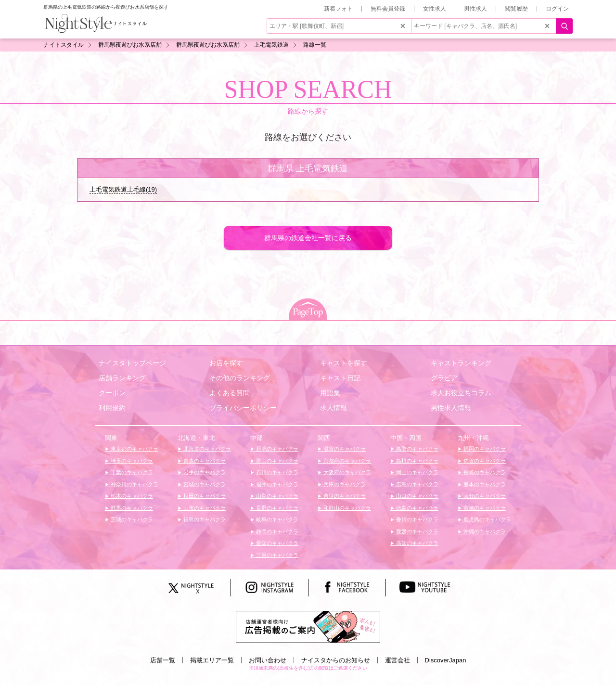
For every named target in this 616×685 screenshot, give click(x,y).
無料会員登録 (388, 9)
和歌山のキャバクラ (346, 508)
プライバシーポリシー (243, 408)
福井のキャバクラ (276, 484)
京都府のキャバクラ (346, 461)
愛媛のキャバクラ (417, 531)
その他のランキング (240, 378)
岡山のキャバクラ (417, 472)
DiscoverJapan (446, 660)
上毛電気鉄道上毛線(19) (123, 189)
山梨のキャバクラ (276, 496)
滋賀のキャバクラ (344, 449)
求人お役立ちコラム (461, 393)
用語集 (330, 393)
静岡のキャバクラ (276, 531)
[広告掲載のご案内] (308, 626)
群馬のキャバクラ (131, 508)
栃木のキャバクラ (131, 496)
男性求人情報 (451, 408)
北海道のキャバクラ (206, 449)
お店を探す (226, 363)
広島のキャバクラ (417, 484)
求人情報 (334, 408)
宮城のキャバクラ (204, 484)
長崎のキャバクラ (484, 472)
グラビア (444, 378)
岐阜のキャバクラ (276, 519)
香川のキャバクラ (417, 519)
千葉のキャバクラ (131, 472)
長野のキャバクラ (276, 508)
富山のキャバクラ (276, 461)
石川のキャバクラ (276, 472)
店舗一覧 (163, 660)
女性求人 (435, 9)
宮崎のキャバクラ (484, 508)
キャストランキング (461, 363)
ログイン (557, 9)
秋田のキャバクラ (204, 496)
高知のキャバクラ (417, 543)
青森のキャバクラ (204, 461)
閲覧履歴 (516, 9)
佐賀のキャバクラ (484, 461)
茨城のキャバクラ (131, 519)
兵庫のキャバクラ (344, 484)
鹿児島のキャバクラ (487, 519)
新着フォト (338, 9)
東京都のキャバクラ (134, 449)
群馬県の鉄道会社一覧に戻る (308, 238)
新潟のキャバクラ (276, 449)
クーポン (112, 393)
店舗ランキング (122, 378)
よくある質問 (230, 393)
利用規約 (112, 408)
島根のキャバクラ (417, 461)
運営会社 (398, 660)
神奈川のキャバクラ (134, 484)
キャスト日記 (340, 378)
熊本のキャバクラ (484, 484)
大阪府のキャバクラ (346, 472)
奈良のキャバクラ (344, 496)
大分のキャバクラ (484, 496)
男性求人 (475, 9)
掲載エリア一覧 (212, 660)
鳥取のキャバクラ (417, 449)
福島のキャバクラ (204, 519)
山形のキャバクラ (204, 508)
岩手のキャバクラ (204, 472)
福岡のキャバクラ (484, 449)
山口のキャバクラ (417, 496)
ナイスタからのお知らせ (336, 660)
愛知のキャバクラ (276, 543)
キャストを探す (344, 363)
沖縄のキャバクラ (484, 531)
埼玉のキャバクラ (131, 461)
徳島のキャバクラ (417, 508)
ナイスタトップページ (132, 363)
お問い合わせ (268, 660)
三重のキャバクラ (276, 555)
